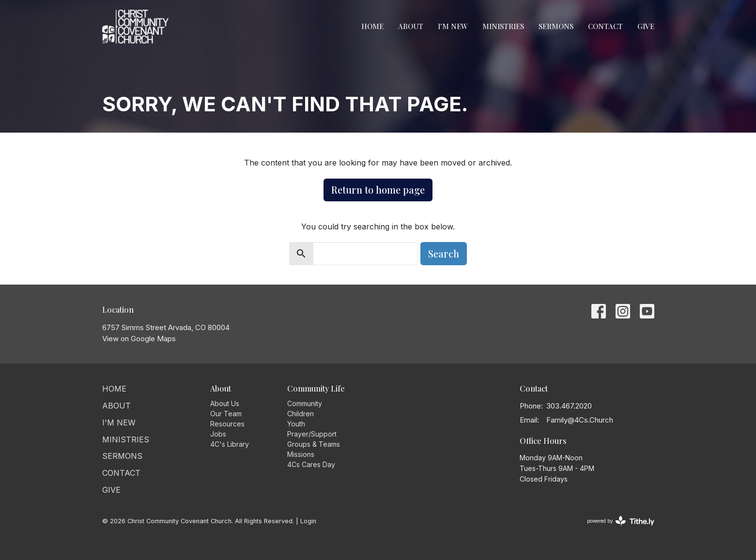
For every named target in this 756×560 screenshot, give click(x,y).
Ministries (503, 26)
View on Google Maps (139, 339)
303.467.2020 (569, 406)
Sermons (556, 26)
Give (646, 26)
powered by (621, 521)
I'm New (453, 26)
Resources (227, 424)
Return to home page (378, 189)
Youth (296, 424)
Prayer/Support (312, 434)
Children (301, 414)
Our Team (226, 414)
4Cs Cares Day (311, 464)
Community (305, 403)
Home (372, 26)
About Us (225, 403)
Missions (301, 454)
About (411, 26)
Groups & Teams (314, 444)
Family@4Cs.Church (580, 420)
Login (308, 521)
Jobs (218, 434)
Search (444, 253)
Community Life (316, 388)
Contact (605, 26)
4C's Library (230, 444)
